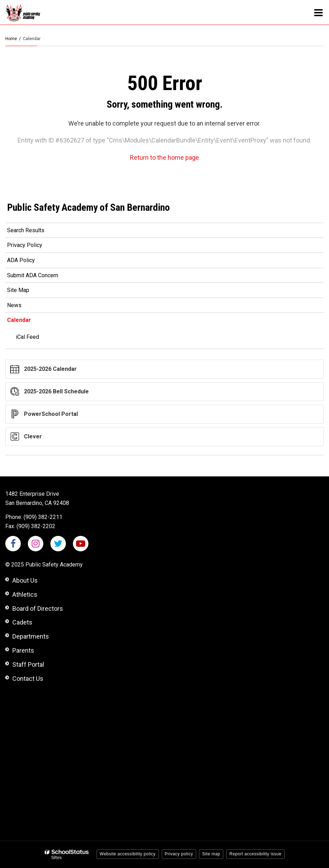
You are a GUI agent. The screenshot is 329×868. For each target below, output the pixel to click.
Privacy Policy (25, 245)
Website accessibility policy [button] (128, 854)
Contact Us (28, 679)
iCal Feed (27, 337)
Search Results (26, 230)
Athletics (25, 594)
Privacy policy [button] (179, 854)
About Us (25, 580)
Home (11, 39)
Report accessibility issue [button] (255, 854)
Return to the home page (164, 157)
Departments (31, 636)
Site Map (18, 290)
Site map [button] (211, 854)
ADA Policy (21, 260)
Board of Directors (38, 609)
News (14, 305)
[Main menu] (318, 12)
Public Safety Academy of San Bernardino (88, 207)
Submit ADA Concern (33, 275)
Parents (23, 650)
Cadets (22, 622)
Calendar (19, 320)
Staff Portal (28, 664)
